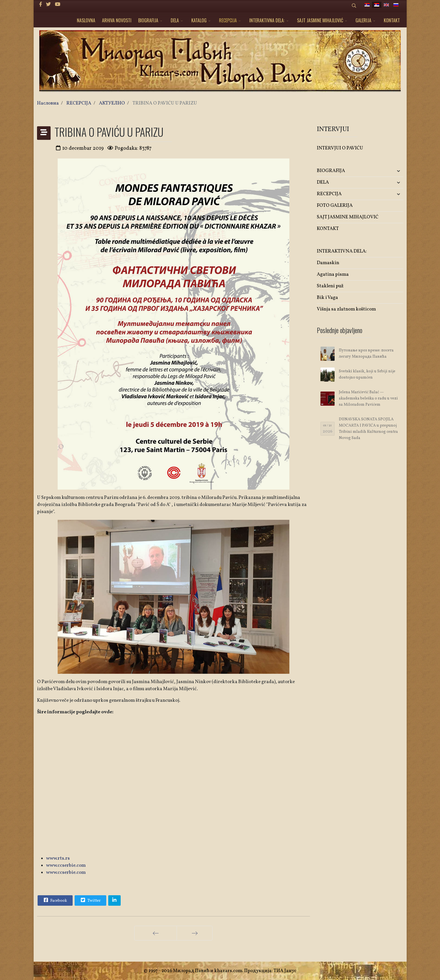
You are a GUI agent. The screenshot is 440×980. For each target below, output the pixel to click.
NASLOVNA (86, 20)
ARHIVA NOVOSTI (117, 20)
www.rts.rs (58, 858)
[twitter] (48, 5)
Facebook (55, 900)
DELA (175, 20)
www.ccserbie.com (66, 865)
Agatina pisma (333, 274)
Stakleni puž (330, 286)
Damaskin (328, 263)
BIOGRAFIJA (148, 20)
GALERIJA (363, 20)
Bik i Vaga (327, 298)
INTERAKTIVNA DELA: (267, 20)
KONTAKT (392, 20)
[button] (389, 171)
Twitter (90, 900)
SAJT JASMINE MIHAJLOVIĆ (320, 20)
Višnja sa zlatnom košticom (346, 309)
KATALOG (199, 20)
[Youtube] (58, 5)
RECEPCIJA (228, 20)
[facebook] (41, 5)
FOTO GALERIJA (335, 206)
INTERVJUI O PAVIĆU (340, 148)
